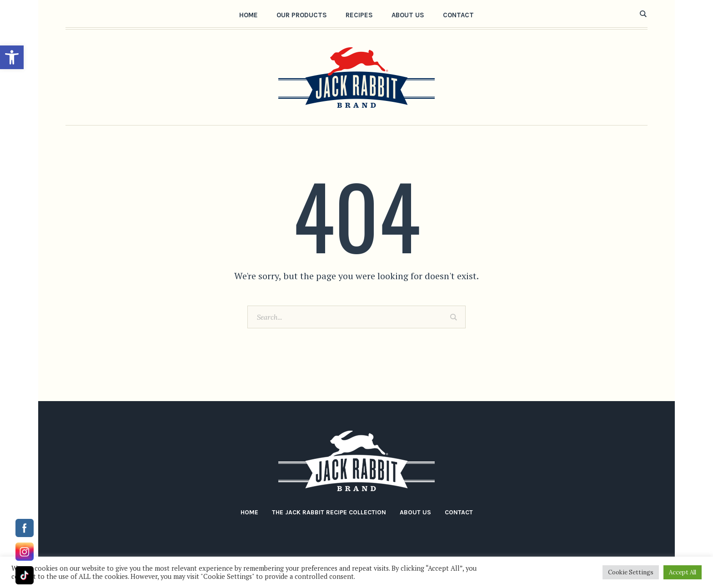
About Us (415, 512)
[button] (12, 57)
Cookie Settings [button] (631, 572)
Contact (459, 512)
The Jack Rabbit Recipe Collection (329, 512)
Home (249, 512)
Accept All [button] (683, 572)
